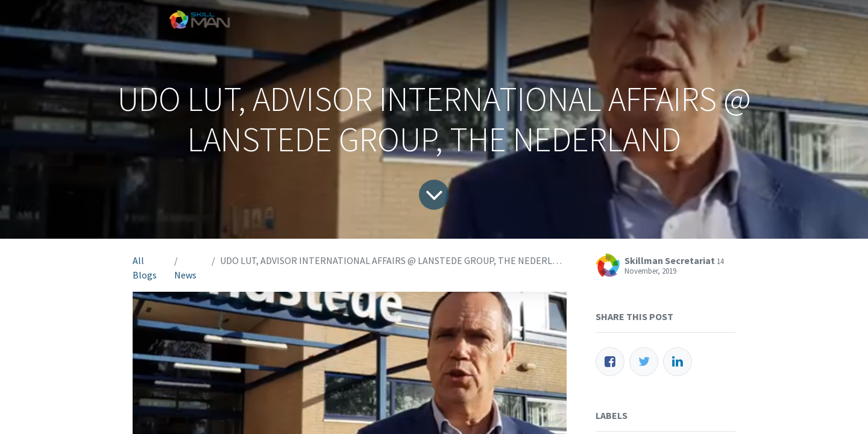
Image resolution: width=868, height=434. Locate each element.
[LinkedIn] (678, 362)
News (185, 275)
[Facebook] (610, 362)
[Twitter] (644, 362)
